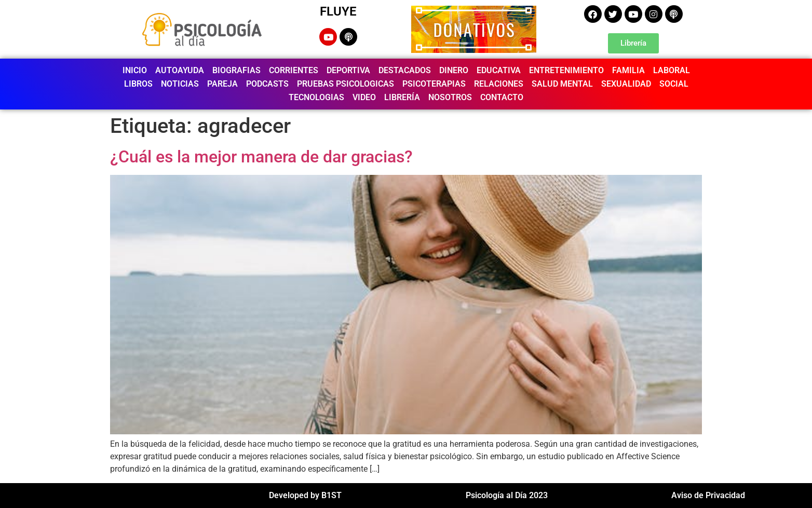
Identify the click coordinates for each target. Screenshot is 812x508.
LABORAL (672, 70)
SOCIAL (674, 84)
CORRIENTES (294, 70)
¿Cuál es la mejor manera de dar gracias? (261, 157)
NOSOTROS (450, 97)
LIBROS (138, 84)
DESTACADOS (405, 70)
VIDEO (364, 97)
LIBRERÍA (402, 97)
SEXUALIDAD (626, 84)
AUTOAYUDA (180, 70)
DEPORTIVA (348, 70)
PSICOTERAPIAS (434, 84)
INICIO (135, 70)
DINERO (454, 70)
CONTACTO (502, 97)
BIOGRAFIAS (236, 70)
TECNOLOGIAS (316, 97)
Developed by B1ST (305, 495)
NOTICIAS (180, 84)
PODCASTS (267, 84)
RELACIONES (499, 84)
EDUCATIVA (499, 70)
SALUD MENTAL (562, 84)
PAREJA (222, 84)
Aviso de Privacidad (708, 495)
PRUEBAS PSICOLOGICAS (346, 84)
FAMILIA (628, 70)
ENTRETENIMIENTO (566, 70)
